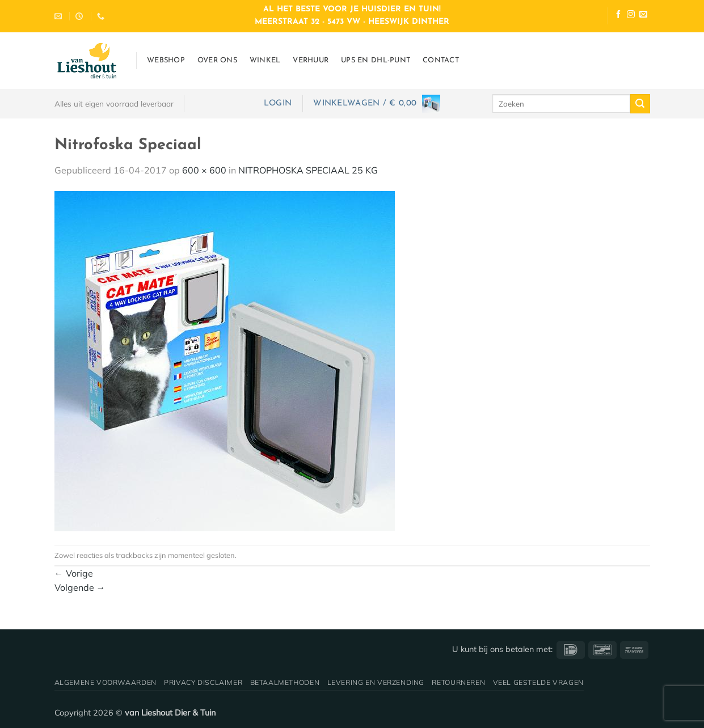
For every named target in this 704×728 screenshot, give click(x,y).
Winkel (265, 60)
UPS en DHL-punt (376, 60)
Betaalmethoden (285, 682)
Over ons (217, 60)
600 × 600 (204, 170)
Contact (441, 60)
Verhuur (311, 60)
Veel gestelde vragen (538, 682)
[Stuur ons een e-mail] (643, 16)
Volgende (80, 587)
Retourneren (458, 682)
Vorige (74, 573)
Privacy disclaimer (203, 682)
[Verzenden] (640, 104)
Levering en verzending (376, 682)
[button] (278, 103)
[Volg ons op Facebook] (618, 16)
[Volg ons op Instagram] (631, 16)
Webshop (166, 60)
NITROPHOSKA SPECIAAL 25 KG (308, 170)
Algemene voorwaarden (106, 682)
